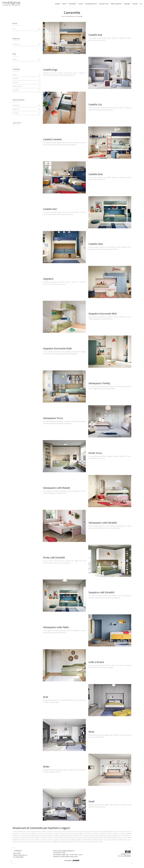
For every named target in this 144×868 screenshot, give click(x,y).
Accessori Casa (104, 4)
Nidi (26, 29)
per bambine (26, 105)
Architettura (72, 4)
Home (63, 16)
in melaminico (26, 44)
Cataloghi (127, 4)
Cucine (81, 4)
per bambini (26, 109)
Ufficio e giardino (116, 4)
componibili (26, 82)
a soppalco (26, 79)
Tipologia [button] (16, 69)
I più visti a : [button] (17, 123)
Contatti (135, 4)
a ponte (26, 75)
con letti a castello (26, 86)
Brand (64, 4)
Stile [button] (14, 54)
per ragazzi (26, 113)
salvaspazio (26, 90)
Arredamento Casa (91, 4)
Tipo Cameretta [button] (18, 100)
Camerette (80, 16)
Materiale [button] (16, 39)
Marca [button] (15, 23)
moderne (26, 59)
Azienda (58, 4)
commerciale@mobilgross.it (66, 851)
